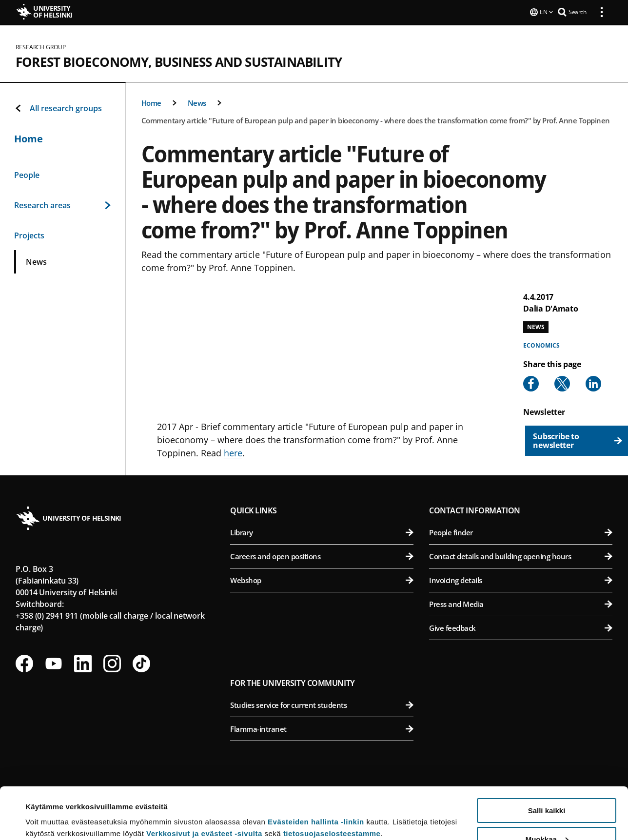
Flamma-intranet (322, 728)
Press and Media (521, 603)
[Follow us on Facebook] (24, 663)
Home (151, 102)
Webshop (322, 579)
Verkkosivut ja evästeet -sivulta (204, 782)
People (27, 174)
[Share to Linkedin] (593, 383)
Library (322, 531)
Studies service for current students (322, 704)
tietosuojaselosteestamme (332, 782)
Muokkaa (547, 788)
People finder (521, 531)
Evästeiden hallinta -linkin (316, 770)
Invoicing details (521, 579)
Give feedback (521, 627)
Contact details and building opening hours (521, 555)
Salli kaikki (547, 759)
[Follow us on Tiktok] (141, 663)
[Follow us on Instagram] (112, 663)
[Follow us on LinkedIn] (83, 663)
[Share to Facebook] (531, 383)
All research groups (58, 107)
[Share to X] (562, 383)
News (197, 102)
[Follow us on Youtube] (54, 663)
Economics (541, 344)
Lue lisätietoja (50, 809)
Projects (29, 234)
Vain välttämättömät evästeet (547, 816)
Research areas (63, 204)
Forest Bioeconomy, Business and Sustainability (179, 61)
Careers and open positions (322, 555)
